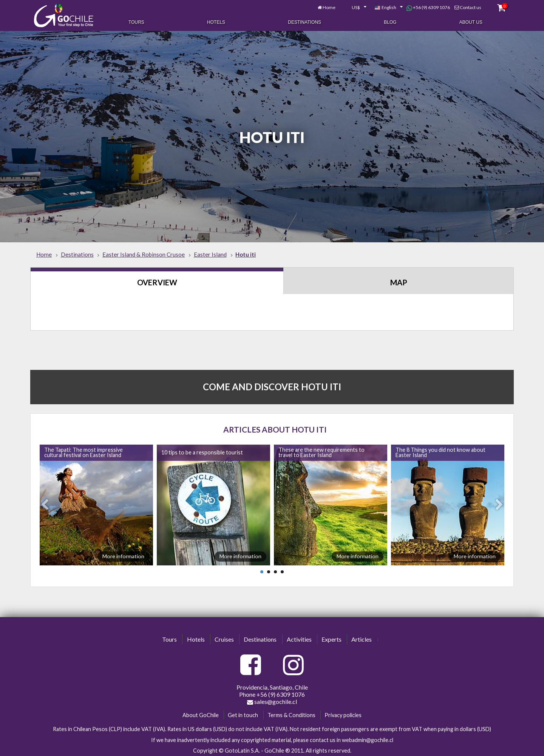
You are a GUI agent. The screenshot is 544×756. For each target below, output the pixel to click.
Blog (390, 22)
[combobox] (352, 7)
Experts (331, 637)
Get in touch (243, 713)
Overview (157, 280)
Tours (136, 22)
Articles (362, 637)
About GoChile (201, 713)
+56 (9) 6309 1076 (425, 7)
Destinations (304, 22)
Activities (299, 637)
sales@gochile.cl (272, 699)
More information (123, 554)
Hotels (216, 22)
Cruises (224, 637)
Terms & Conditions (291, 713)
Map (399, 280)
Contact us (467, 7)
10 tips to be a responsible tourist (202, 450)
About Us (471, 22)
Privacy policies (343, 713)
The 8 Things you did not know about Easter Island (440, 450)
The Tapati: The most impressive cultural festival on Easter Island (83, 450)
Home (326, 7)
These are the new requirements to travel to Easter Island (321, 450)
